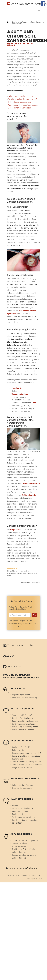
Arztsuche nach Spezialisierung (25, 698)
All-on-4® (16, 805)
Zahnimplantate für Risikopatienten (27, 762)
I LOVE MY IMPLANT (20, 846)
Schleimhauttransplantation (24, 724)
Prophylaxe (15, 530)
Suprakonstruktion (20, 843)
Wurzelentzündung (20, 394)
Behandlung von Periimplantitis (25, 727)
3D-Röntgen (17, 823)
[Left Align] (8, 569)
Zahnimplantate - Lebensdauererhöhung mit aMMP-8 (27, 752)
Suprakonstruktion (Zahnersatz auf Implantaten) (26, 757)
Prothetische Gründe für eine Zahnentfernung (24, 856)
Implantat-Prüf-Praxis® (21, 747)
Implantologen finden (21, 695)
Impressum (25, 876)
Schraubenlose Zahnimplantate (25, 840)
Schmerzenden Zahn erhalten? (21, 96)
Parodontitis (17, 388)
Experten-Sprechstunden (22, 788)
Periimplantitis (18, 814)
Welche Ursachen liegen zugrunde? (23, 99)
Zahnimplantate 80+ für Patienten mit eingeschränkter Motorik (28, 766)
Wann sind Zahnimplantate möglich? (23, 105)
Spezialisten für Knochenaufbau (25, 721)
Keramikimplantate (20, 811)
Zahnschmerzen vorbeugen (20, 108)
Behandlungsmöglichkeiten (20, 102)
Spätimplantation (29, 495)
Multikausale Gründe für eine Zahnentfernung (24, 851)
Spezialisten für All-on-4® (22, 715)
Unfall (34, 403)
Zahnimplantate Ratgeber (20, 22)
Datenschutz (36, 876)
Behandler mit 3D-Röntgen (23, 730)
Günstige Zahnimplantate (23, 718)
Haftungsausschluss (34, 878)
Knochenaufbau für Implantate (25, 820)
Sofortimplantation (31, 484)
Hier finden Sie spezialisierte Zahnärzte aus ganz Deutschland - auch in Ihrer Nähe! (23, 624)
